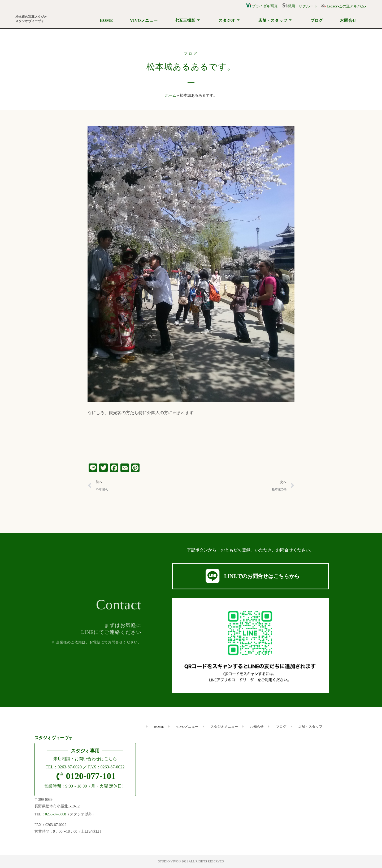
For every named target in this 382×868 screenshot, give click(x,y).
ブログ (317, 20)
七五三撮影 (187, 20)
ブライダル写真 (262, 6)
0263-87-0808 (56, 814)
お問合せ (348, 20)
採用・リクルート (302, 6)
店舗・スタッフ (275, 20)
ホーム (171, 95)
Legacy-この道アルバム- (344, 6)
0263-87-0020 (70, 767)
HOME (106, 20)
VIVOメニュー (144, 20)
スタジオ (229, 20)
